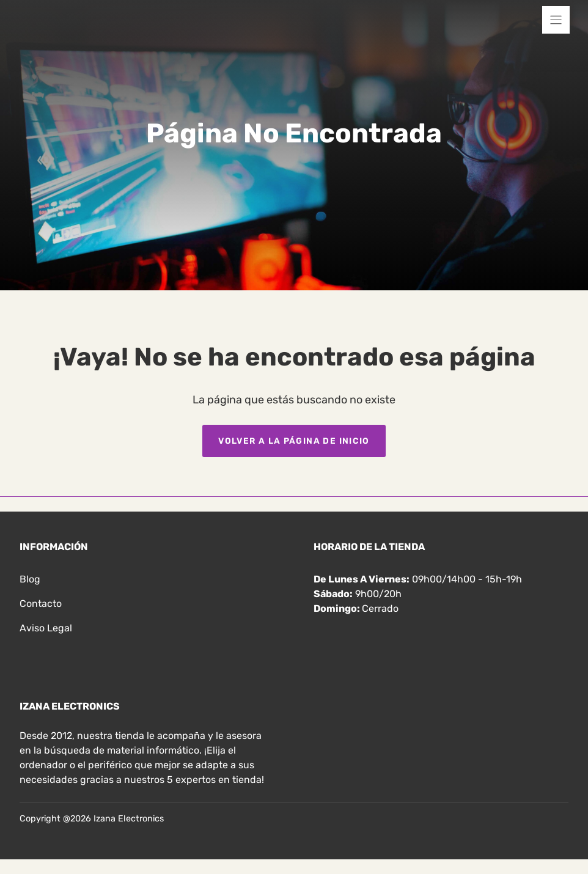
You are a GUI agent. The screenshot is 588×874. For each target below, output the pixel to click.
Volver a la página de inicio (294, 441)
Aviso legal (46, 628)
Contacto (41, 604)
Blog (30, 579)
